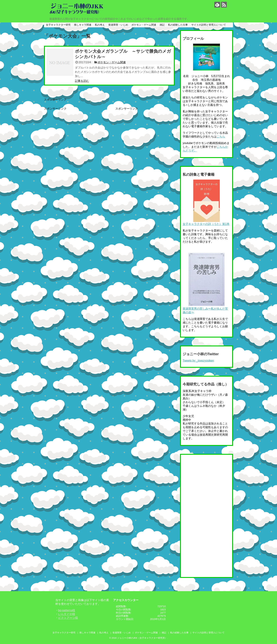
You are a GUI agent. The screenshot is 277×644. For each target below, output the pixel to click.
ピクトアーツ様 (68, 618)
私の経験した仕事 (178, 25)
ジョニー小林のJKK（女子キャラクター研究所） (142, 638)
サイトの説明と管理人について (209, 25)
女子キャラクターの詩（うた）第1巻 (206, 224)
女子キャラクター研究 (58, 25)
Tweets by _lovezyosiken (198, 361)
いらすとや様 (67, 614)
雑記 (162, 25)
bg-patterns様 (67, 610)
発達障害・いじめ (118, 25)
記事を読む (82, 81)
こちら (221, 137)
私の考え (100, 25)
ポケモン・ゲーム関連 (144, 25)
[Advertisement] (74, 135)
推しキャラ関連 (83, 25)
